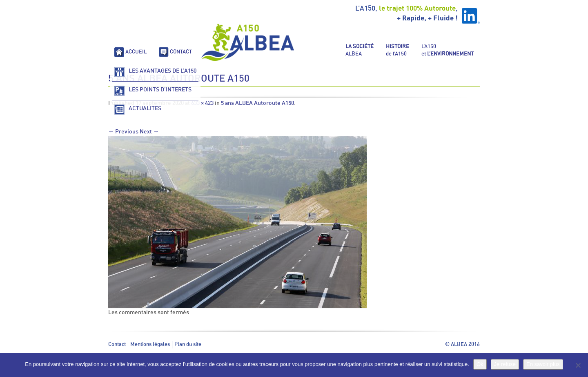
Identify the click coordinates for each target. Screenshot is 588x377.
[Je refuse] (578, 365)
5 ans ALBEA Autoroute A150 (257, 103)
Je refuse (505, 364)
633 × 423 (202, 103)
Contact (117, 345)
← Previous (123, 132)
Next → (149, 132)
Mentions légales (150, 345)
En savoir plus (543, 364)
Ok (480, 364)
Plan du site (188, 345)
